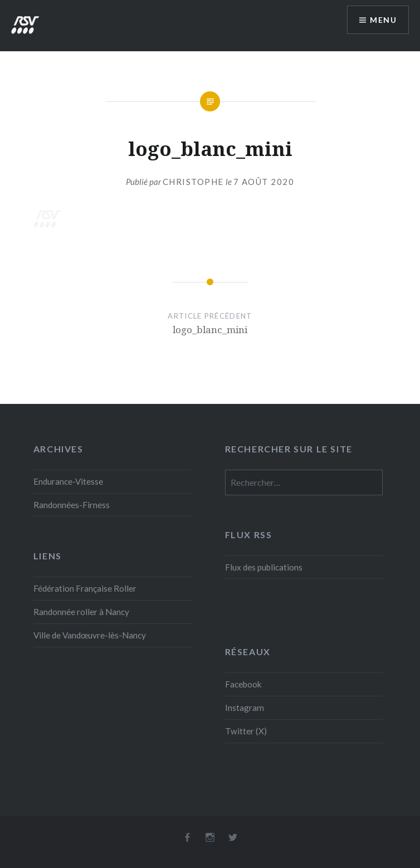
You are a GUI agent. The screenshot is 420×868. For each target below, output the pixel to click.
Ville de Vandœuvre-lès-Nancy (90, 635)
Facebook (243, 684)
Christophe (193, 182)
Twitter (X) (246, 731)
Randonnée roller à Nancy (81, 612)
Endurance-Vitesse (68, 481)
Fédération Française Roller (85, 588)
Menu (383, 20)
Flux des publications (264, 567)
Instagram (245, 708)
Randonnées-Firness (72, 505)
